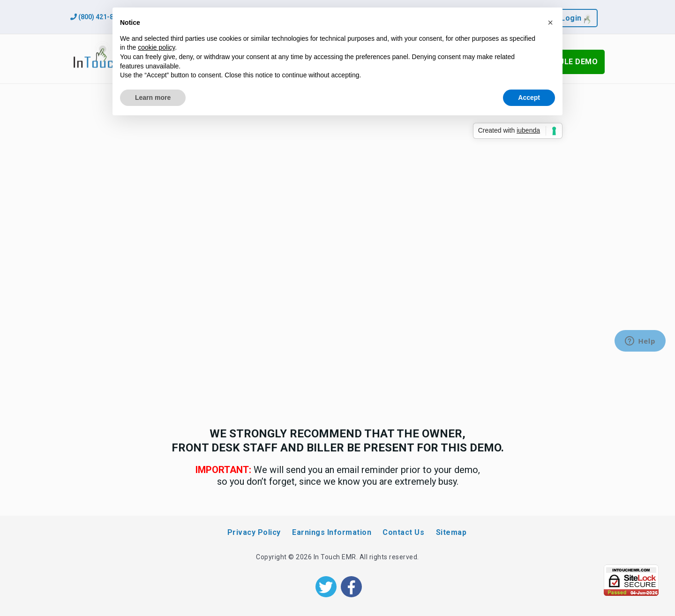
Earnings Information (332, 532)
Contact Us (403, 532)
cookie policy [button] (156, 47)
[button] (550, 23)
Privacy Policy (254, 532)
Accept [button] (529, 98)
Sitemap (451, 532)
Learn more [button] (153, 98)
